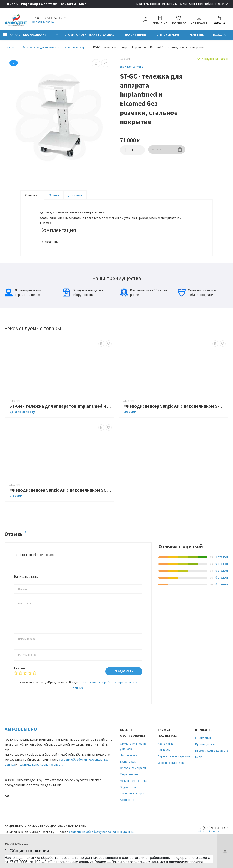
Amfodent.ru (21, 745)
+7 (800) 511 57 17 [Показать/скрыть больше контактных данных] (47, 19)
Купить (167, 152)
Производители (205, 760)
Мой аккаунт (199, 21)
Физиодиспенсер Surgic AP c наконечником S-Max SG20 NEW (175, 421)
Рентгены (197, 37)
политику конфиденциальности (41, 780)
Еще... (218, 37)
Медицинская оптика (134, 796)
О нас (11, 4)
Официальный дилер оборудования (83, 308)
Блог (83, 4)
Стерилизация (168, 37)
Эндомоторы (129, 803)
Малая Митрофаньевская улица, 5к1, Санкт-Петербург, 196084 (180, 4)
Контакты (68, 4)
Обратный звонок (44, 23)
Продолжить (122, 687)
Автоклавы (127, 816)
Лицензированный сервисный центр (23, 308)
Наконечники (135, 37)
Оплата (54, 197)
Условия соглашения (171, 778)
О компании (203, 754)
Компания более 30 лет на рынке (143, 308)
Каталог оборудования (25, 37)
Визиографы (128, 777)
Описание (32, 197)
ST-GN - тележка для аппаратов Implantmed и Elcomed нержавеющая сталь (61, 421)
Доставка (75, 197)
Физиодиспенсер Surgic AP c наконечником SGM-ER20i (61, 505)
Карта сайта (166, 759)
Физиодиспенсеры (132, 809)
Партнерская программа (174, 772)
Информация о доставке (39, 4)
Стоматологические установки (90, 37)
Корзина (219, 21)
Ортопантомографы (134, 784)
